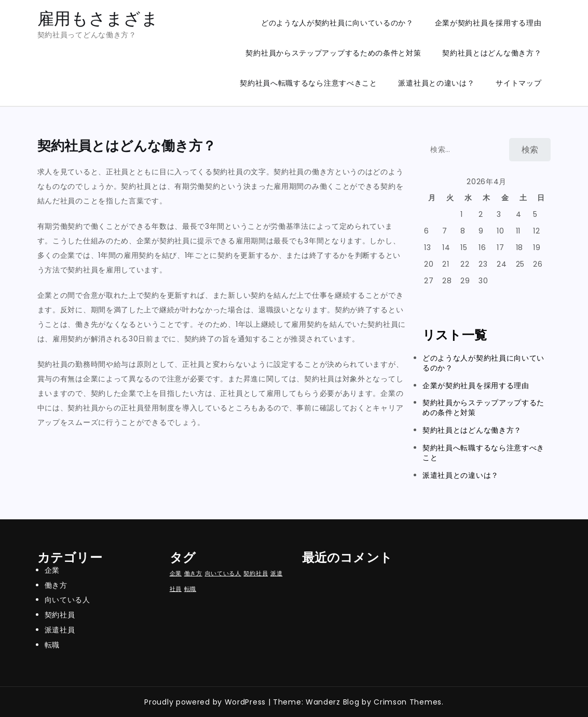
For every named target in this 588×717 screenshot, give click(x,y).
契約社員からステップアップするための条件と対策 (333, 53)
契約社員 (60, 615)
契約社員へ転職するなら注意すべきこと (309, 83)
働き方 (56, 585)
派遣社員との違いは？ (436, 83)
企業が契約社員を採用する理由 (488, 23)
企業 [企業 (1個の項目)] (176, 574)
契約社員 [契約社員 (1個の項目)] (256, 574)
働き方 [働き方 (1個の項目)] (193, 574)
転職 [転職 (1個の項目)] (190, 589)
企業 (52, 570)
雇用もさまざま (98, 18)
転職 (52, 645)
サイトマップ (518, 83)
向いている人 (67, 600)
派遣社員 (60, 630)
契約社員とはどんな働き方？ (492, 53)
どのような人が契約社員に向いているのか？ (337, 23)
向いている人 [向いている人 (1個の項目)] (223, 574)
